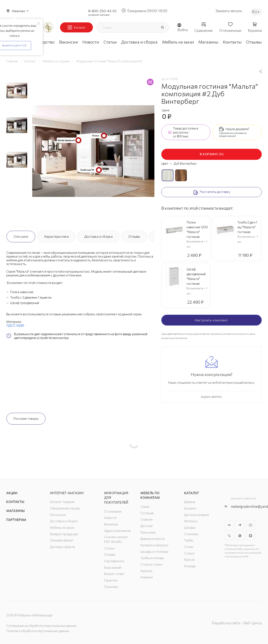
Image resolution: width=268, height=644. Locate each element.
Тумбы (189, 540)
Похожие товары (26, 418)
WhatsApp (240, 536)
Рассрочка (58, 515)
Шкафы (190, 527)
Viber (229, 536)
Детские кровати (196, 515)
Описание (21, 236)
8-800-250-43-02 (102, 11)
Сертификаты (114, 561)
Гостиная (147, 513)
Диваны (190, 502)
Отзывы (134, 236)
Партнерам (16, 520)
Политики (111, 587)
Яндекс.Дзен (251, 536)
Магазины (15, 511)
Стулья (189, 553)
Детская (146, 526)
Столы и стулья (151, 564)
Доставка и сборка (99, 236)
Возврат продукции (64, 534)
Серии (145, 507)
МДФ (20, 325)
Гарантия (111, 580)
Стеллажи (191, 534)
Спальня (146, 519)
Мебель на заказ (62, 527)
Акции (12, 493)
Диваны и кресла (153, 539)
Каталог (192, 493)
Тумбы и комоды (152, 558)
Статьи (109, 548)
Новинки (147, 577)
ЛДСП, (11, 325)
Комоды (190, 566)
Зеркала (146, 571)
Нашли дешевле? (237, 129)
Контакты (15, 502)
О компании (113, 511)
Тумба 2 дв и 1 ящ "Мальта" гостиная (247, 227)
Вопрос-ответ (114, 574)
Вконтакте (229, 525)
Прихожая (148, 532)
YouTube (251, 525)
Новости (110, 518)
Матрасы (191, 521)
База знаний (113, 567)
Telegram (240, 525)
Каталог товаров (62, 502)
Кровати (190, 508)
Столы (189, 547)
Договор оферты (63, 547)
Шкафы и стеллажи (154, 552)
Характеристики (56, 236)
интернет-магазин (99, 15)
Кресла (189, 559)
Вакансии (111, 524)
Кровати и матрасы (154, 545)
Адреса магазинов (117, 531)
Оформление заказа (65, 508)
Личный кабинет (62, 540)
